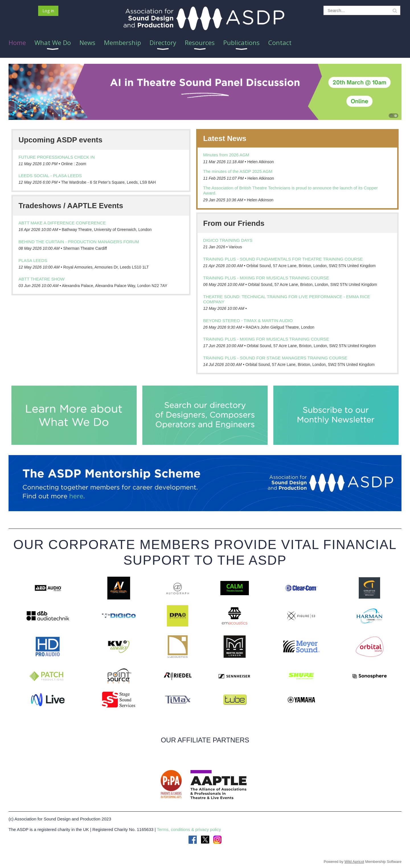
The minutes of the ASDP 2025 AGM (238, 171)
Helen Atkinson (260, 162)
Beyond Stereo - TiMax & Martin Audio (248, 321)
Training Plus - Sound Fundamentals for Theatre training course (283, 259)
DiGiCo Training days (228, 240)
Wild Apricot (354, 862)
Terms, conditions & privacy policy (189, 829)
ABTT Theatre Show (42, 279)
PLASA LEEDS (33, 260)
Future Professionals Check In (57, 157)
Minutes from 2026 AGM (226, 155)
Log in (48, 11)
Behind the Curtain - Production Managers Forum (79, 242)
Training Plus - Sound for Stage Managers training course (275, 358)
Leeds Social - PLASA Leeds (50, 176)
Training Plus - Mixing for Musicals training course (266, 278)
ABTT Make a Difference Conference (62, 223)
